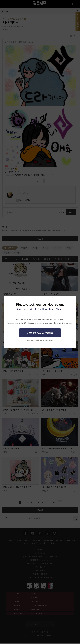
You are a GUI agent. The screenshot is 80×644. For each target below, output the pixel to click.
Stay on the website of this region (40, 340)
